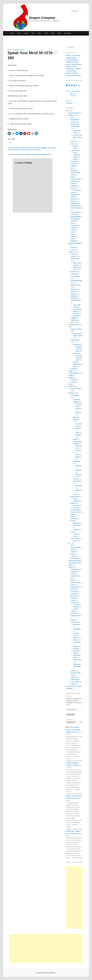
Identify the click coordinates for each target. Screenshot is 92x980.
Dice (72, 168)
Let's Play (74, 591)
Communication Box (75, 325)
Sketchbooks (78, 481)
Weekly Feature (76, 300)
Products (74, 519)
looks (13, 150)
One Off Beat (75, 276)
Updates (74, 369)
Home (12, 33)
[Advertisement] (74, 897)
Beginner (79, 470)
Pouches (76, 649)
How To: (74, 188)
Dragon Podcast (76, 389)
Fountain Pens (76, 179)
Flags (75, 159)
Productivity (75, 212)
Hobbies (74, 186)
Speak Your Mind (76, 329)
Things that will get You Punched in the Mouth (75, 563)
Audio (46, 33)
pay (16, 150)
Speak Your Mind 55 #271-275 (18, 154)
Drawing (74, 170)
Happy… (71, 371)
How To (73, 589)
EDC (72, 580)
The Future (74, 225)
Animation (74, 572)
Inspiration (74, 195)
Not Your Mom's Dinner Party (78, 364)
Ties (72, 232)
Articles (71, 115)
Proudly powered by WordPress (46, 973)
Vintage (73, 236)
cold (49, 148)
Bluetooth (76, 523)
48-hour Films (75, 569)
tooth (30, 150)
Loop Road (74, 274)
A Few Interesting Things (77, 155)
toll (27, 150)
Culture (73, 164)
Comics (26, 33)
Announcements (74, 113)
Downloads (68, 33)
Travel (73, 234)
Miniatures (74, 596)
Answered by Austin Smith (21, 148)
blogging (44, 148)
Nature (73, 201)
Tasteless (74, 294)
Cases (75, 439)
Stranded (76, 316)
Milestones (74, 199)
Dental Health (75, 510)
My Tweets (69, 103)
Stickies (73, 292)
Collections (75, 576)
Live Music (74, 594)
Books (73, 142)
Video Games (75, 538)
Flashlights (77, 629)
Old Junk (74, 602)
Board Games (75, 497)
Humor (73, 192)
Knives (73, 197)
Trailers (73, 556)
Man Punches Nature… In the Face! (78, 311)
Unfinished (74, 680)
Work (73, 239)
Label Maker (77, 525)
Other (53, 33)
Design (73, 166)
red (19, 150)
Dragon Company (42, 18)
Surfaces (78, 408)
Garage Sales (75, 587)
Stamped (74, 289)
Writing (73, 241)
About (19, 33)
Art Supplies (75, 395)
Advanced (79, 466)
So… (70, 543)
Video (39, 33)
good (9, 150)
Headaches (75, 181)
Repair (73, 620)
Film (72, 177)
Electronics (77, 624)
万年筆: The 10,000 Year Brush (75, 320)
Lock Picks (77, 642)
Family (75, 353)
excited (53, 148)
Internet (73, 552)
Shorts (73, 671)
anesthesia (38, 148)
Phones (76, 541)
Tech (72, 223)
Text (33, 33)
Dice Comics (75, 259)
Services (76, 479)
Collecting (74, 150)
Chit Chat (76, 344)
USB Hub (76, 530)
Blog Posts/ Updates (75, 243)
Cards (73, 574)
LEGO (71, 375)
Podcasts (72, 386)
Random (74, 214)
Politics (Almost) (76, 208)
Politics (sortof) (76, 616)
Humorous (77, 190)
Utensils (78, 413)
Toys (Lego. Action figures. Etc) (77, 657)
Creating (74, 161)
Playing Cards (75, 206)
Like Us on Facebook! (74, 91)
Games (73, 514)
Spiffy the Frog (76, 285)
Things (73, 230)
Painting (74, 380)
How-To (76, 508)
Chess (73, 144)
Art (72, 117)
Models (71, 378)
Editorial (74, 272)
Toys (72, 532)
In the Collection (74, 373)
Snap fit (73, 382)
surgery (23, 150)
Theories (74, 228)
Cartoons (76, 505)
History (73, 184)
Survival (76, 651)
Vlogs (75, 609)
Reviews (71, 393)
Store (59, 33)
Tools (77, 433)
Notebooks (74, 203)
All (67, 111)
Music (73, 516)
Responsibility (76, 217)
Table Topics (75, 340)
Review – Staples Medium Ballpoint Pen (39, 154)
